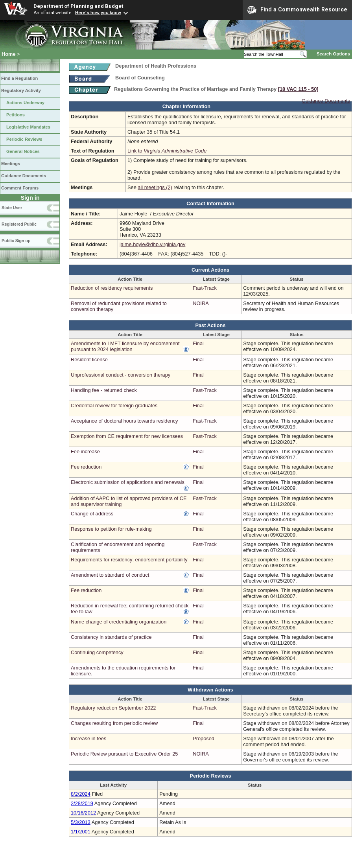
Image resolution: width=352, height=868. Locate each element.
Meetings (11, 164)
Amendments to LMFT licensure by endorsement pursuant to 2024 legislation (125, 346)
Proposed (204, 738)
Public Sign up (16, 241)
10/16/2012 (83, 813)
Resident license (89, 360)
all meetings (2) (155, 187)
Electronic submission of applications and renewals (128, 482)
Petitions (16, 115)
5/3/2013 (81, 822)
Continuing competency (97, 652)
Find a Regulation (19, 78)
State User (12, 208)
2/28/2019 (82, 803)
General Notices (23, 151)
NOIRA (201, 303)
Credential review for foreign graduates (114, 405)
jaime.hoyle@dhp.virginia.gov (152, 244)
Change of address (92, 514)
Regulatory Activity (21, 90)
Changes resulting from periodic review (114, 723)
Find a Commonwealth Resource (297, 10)
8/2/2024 (81, 794)
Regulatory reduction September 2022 (113, 708)
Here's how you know (98, 13)
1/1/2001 (81, 832)
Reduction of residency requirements (112, 288)
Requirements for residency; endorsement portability (129, 560)
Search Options (333, 54)
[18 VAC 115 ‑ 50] (298, 89)
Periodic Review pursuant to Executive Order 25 (124, 754)
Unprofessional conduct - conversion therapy (121, 375)
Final (198, 343)
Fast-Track (205, 288)
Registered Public (19, 224)
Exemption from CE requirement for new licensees (127, 436)
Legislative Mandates (28, 127)
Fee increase (85, 451)
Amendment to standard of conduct (110, 575)
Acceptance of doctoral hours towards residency (124, 421)
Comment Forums (20, 188)
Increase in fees (88, 738)
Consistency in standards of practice (111, 637)
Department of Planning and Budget (78, 6)
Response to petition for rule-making (111, 529)
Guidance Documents (24, 176)
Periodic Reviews (24, 139)
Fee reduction (86, 467)
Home (9, 54)
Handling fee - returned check (104, 390)
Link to (167, 151)
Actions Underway (25, 103)
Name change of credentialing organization (119, 622)
